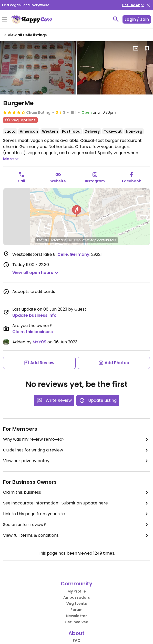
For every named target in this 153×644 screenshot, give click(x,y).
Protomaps (58, 240)
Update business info (34, 315)
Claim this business (33, 332)
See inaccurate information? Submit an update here (76, 503)
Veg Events (77, 604)
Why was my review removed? (76, 439)
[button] (77, 211)
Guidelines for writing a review (76, 450)
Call (21, 181)
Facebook (131, 181)
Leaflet (42, 240)
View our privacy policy (76, 461)
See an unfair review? (76, 525)
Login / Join (137, 19)
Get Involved (76, 622)
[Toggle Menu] (5, 20)
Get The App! (133, 5)
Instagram (95, 181)
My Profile (77, 591)
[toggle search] (116, 19)
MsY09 (39, 342)
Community (76, 584)
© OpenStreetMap (83, 240)
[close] (148, 5)
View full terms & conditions (76, 535)
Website (58, 181)
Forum (76, 610)
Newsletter (76, 616)
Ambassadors (77, 597)
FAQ (77, 640)
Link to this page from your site (76, 514)
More (12, 159)
